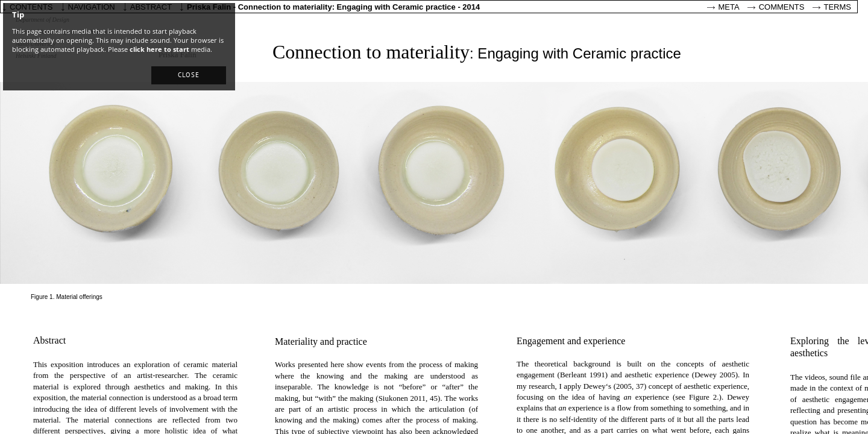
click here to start (159, 49)
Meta (729, 7)
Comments (782, 7)
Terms (838, 7)
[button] (189, 75)
